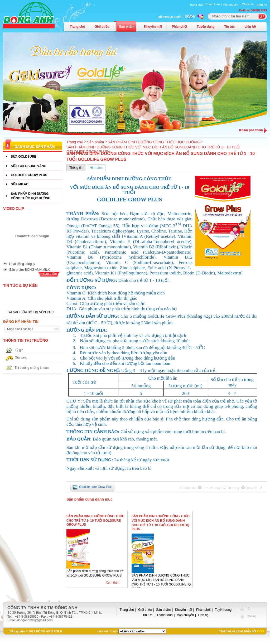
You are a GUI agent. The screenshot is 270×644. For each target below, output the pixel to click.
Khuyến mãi (153, 27)
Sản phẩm (127, 27)
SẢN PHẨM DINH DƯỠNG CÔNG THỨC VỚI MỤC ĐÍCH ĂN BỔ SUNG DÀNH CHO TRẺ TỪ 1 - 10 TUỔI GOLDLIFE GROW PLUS (153, 149)
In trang (234, 488)
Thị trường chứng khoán (32, 368)
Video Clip (14, 209)
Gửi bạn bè (189, 488)
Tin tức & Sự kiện (20, 285)
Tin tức (229, 27)
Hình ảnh (96, 168)
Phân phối (180, 27)
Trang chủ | (197, 5)
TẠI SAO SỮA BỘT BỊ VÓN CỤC (30, 313)
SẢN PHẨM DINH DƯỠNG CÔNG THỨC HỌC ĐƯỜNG (154, 142)
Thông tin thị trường (26, 340)
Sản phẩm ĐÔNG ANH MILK (30, 270)
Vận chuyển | (232, 5)
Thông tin (76, 168)
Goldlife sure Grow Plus (96, 487)
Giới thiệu (102, 27)
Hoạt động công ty (22, 264)
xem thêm (50, 274)
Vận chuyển (185, 615)
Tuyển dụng (206, 27)
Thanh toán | (214, 4)
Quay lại (252, 488)
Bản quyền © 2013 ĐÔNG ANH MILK (36, 631)
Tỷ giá (19, 350)
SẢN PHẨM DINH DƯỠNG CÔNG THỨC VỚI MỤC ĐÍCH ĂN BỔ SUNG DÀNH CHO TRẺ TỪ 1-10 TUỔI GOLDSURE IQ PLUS (161, 523)
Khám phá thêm (251, 130)
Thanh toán (165, 615)
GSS (261, 631)
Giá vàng (21, 357)
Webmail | (250, 4)
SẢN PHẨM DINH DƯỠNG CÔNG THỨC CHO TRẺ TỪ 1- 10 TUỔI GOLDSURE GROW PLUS (95, 520)
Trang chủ (77, 27)
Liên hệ (262, 5)
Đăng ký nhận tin (21, 322)
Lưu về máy (213, 488)
